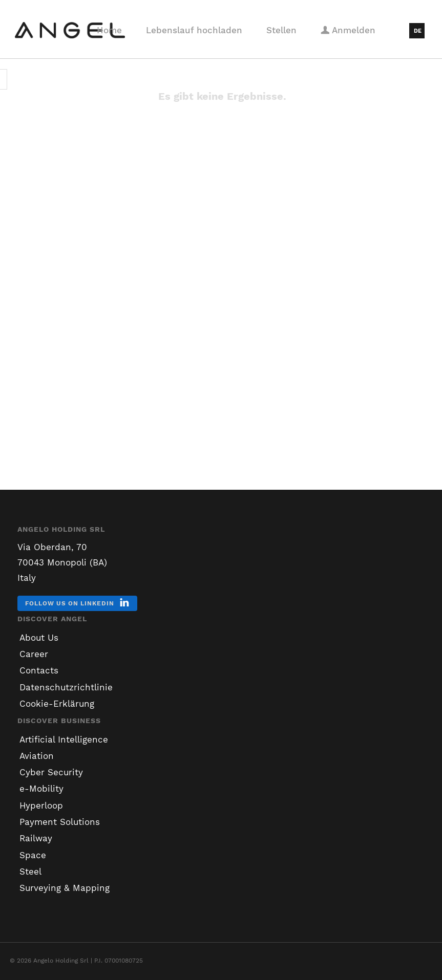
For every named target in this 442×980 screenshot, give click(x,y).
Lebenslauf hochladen (194, 30)
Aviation (37, 756)
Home (109, 30)
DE (418, 31)
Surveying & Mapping (65, 888)
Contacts (39, 670)
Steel (30, 872)
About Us (39, 638)
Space (33, 855)
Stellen (281, 30)
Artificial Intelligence (64, 739)
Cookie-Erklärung (57, 704)
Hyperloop (41, 805)
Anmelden (348, 30)
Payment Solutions (60, 822)
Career (34, 654)
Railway (36, 838)
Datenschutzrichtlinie (66, 687)
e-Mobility (41, 789)
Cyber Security (51, 772)
